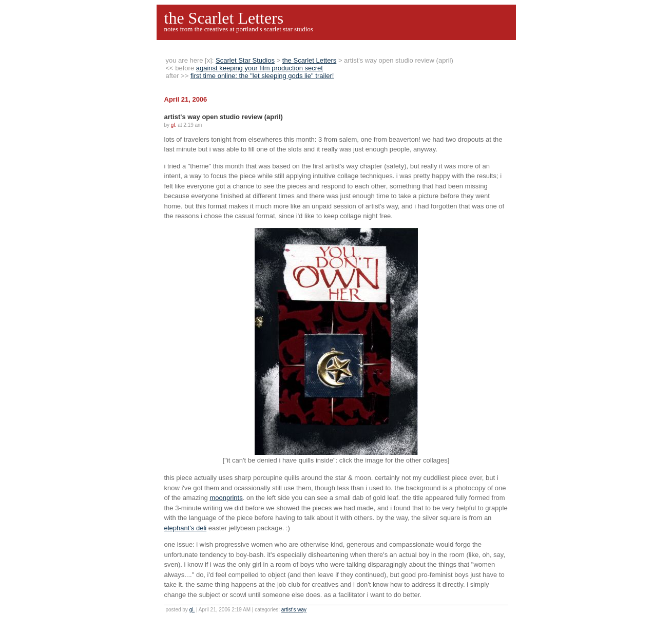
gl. (192, 610)
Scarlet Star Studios (245, 60)
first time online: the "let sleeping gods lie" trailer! (262, 76)
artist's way (294, 610)
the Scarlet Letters (224, 18)
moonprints (226, 498)
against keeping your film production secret (260, 68)
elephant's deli (186, 528)
